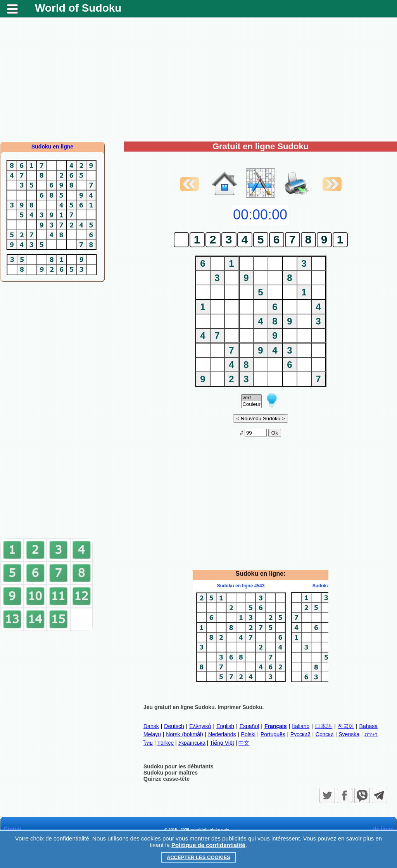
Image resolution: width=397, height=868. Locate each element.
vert (251, 398)
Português (273, 734)
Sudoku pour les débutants (178, 766)
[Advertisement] (198, 79)
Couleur (251, 405)
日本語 (324, 726)
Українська (192, 743)
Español (249, 726)
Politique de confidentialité (208, 845)
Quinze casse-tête (167, 779)
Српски (325, 734)
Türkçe (165, 743)
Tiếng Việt (222, 743)
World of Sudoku (78, 8)
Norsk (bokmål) (185, 734)
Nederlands (222, 734)
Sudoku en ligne (52, 147)
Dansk (151, 726)
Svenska (349, 734)
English (225, 726)
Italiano (301, 726)
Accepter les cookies (198, 857)
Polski (248, 734)
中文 (244, 743)
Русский (300, 734)
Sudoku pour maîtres (171, 773)
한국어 (346, 726)
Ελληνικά (200, 726)
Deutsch (174, 726)
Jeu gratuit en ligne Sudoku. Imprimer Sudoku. (204, 707)
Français (276, 726)
